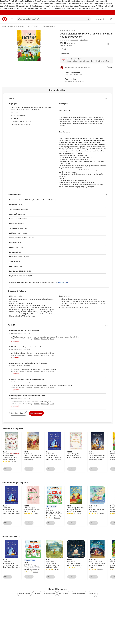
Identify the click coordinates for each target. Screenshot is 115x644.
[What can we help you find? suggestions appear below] (54, 19)
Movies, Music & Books (16, 26)
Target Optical (70, 6)
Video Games (95, 4)
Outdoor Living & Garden (83, 1)
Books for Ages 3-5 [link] (50, 594)
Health (44, 4)
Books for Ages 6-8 (49, 26)
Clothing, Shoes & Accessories (39, 1)
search (89, 19)
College (10, 8)
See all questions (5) (18, 413)
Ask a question (36, 413)
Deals (77, 6)
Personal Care (22, 4)
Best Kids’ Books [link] (64, 594)
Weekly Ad (38, 8)
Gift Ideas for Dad (21, 1)
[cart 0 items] (111, 19)
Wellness (50, 4)
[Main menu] (12, 19)
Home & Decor (56, 1)
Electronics (86, 4)
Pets (32, 6)
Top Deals (16, 8)
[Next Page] (113, 452)
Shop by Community (57, 6)
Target (4, 26)
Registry (79, 8)
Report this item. (62, 283)
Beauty (14, 4)
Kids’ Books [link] (37, 594)
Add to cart (65, 54)
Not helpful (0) (45, 339)
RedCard (85, 8)
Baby (10, 4)
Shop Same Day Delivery (66, 8)
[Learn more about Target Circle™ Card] (87, 74)
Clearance (83, 6)
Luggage (56, 4)
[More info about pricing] (108, 44)
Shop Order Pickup (50, 8)
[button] (51, 506)
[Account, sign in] (100, 19)
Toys (80, 4)
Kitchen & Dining (68, 1)
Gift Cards (27, 6)
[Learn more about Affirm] (87, 80)
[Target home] (5, 19)
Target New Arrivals (7, 1)
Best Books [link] (93, 594)
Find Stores (102, 8)
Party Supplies (10, 6)
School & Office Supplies (69, 4)
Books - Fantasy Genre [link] (79, 594)
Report (52, 339)
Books (28, 26)
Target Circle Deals (27, 8)
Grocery (96, 1)
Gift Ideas (19, 6)
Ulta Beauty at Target (42, 6)
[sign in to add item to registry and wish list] (110, 68)
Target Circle (93, 8)
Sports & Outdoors (34, 4)
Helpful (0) (37, 339)
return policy (69, 308)
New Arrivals (92, 6)
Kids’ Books (37, 26)
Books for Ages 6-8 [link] (24, 594)
